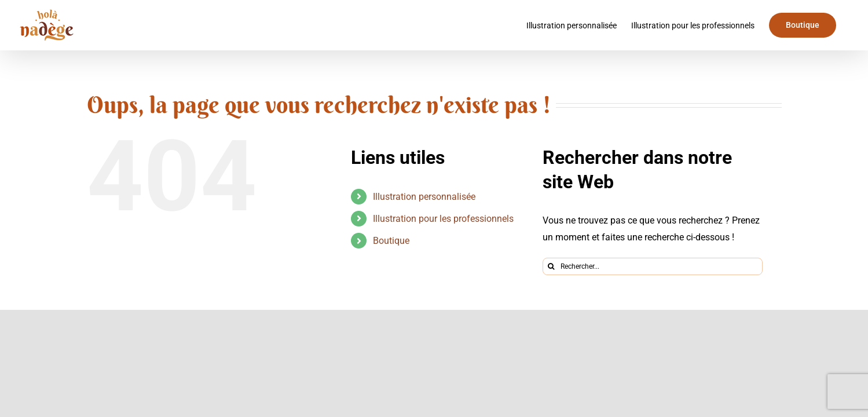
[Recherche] (551, 266)
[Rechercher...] (653, 266)
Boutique (391, 241)
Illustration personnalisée (424, 197)
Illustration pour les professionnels (443, 219)
